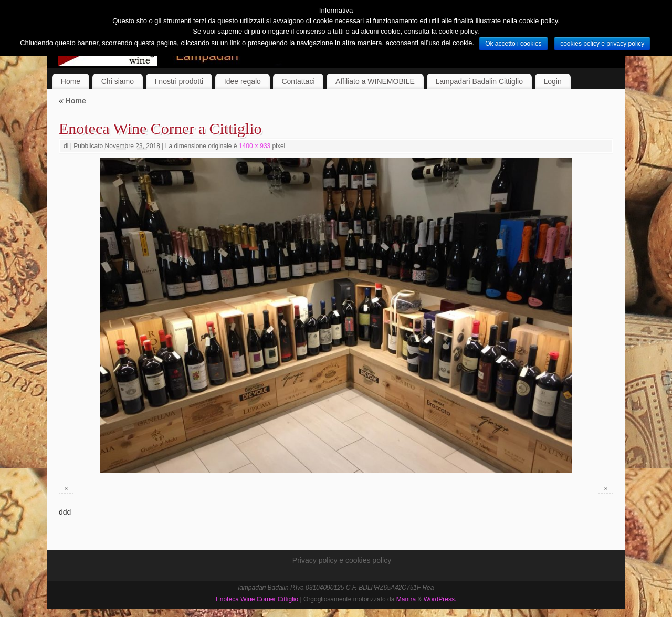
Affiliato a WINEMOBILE (375, 81)
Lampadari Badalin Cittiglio (479, 81)
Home (71, 81)
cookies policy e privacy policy (602, 44)
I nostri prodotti (179, 81)
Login (553, 81)
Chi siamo (118, 81)
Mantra (406, 599)
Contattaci (298, 81)
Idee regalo (243, 81)
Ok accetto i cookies (513, 44)
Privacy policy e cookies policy (342, 560)
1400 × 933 (255, 146)
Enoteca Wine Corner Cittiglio (257, 599)
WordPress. (440, 599)
